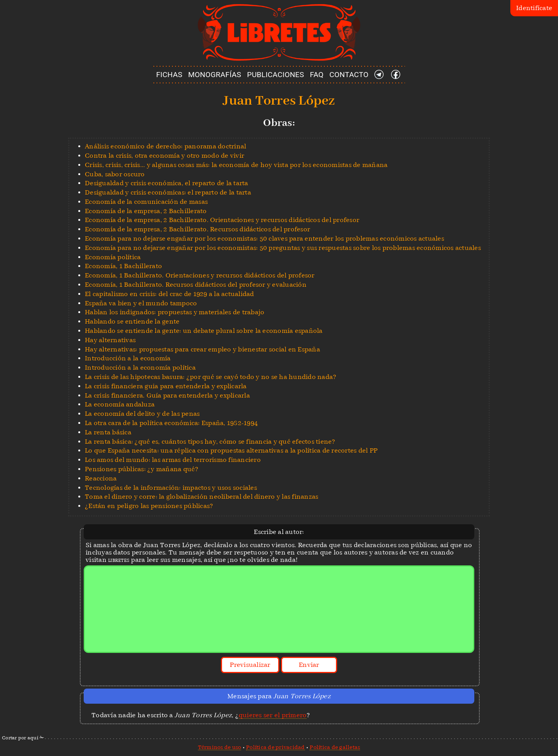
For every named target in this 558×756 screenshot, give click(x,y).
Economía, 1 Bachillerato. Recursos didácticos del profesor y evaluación (196, 285)
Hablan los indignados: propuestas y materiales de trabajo (175, 312)
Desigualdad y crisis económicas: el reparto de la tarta (168, 192)
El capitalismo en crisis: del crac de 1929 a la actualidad (170, 294)
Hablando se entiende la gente (132, 321)
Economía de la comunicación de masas (146, 202)
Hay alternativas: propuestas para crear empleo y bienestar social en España (202, 349)
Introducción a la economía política (140, 368)
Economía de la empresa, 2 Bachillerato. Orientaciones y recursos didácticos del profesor (222, 220)
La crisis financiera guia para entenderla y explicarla (166, 386)
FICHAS (169, 75)
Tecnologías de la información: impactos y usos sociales (171, 488)
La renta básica (108, 432)
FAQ (317, 75)
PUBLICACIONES (276, 75)
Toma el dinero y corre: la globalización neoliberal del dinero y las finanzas (201, 497)
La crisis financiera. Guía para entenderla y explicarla (167, 395)
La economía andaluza (120, 404)
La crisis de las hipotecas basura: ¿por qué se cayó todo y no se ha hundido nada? (210, 377)
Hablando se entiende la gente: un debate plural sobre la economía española (204, 331)
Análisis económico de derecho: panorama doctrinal (165, 146)
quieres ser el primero (273, 715)
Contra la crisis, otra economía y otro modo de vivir (164, 156)
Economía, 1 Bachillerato (123, 266)
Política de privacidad (276, 747)
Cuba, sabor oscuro (115, 174)
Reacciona (101, 478)
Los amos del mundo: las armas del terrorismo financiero (173, 460)
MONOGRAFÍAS (215, 75)
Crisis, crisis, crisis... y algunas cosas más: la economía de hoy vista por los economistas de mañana (236, 165)
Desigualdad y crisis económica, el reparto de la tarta (167, 183)
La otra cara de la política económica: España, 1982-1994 (171, 423)
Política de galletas (335, 747)
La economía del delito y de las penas (142, 414)
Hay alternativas (110, 340)
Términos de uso (220, 747)
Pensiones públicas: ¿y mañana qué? (142, 469)
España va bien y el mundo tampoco (141, 303)
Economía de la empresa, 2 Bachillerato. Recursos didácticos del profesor (197, 229)
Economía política (113, 257)
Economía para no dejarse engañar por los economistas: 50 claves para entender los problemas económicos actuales (264, 239)
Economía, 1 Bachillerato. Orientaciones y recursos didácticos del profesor (200, 275)
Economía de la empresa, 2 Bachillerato (146, 211)
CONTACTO (349, 75)
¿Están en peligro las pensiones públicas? (149, 506)
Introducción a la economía (128, 358)
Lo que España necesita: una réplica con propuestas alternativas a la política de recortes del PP (231, 450)
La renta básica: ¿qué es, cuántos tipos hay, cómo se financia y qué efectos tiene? (210, 442)
